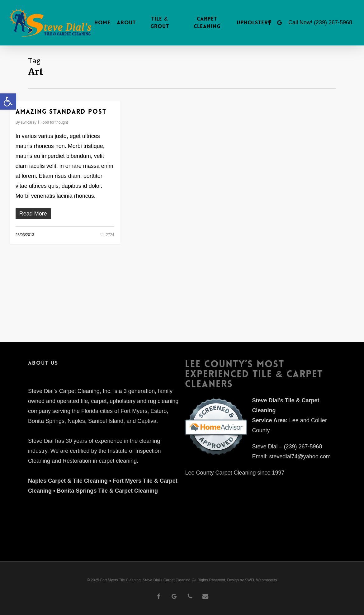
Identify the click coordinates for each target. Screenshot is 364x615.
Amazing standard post (61, 111)
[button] (8, 102)
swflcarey (29, 122)
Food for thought (54, 122)
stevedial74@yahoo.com (300, 457)
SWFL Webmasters (261, 580)
